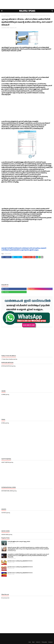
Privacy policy (44, 642)
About (33, 642)
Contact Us (38, 642)
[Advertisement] (27, 5)
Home (30, 642)
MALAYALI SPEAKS (6, 28)
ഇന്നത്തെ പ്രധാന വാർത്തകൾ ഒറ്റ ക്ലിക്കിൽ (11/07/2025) (20, 561)
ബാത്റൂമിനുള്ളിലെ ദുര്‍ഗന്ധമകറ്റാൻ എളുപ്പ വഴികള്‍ (19, 541)
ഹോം (2, 15)
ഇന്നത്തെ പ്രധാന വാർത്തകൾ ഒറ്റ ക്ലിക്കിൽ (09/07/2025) (20, 567)
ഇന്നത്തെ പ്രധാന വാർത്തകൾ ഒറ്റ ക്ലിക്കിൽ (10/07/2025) (20, 573)
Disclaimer (50, 642)
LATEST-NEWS (7, 15)
